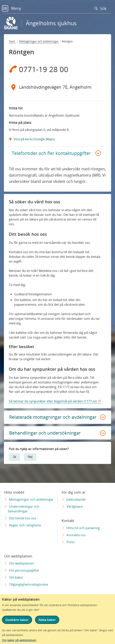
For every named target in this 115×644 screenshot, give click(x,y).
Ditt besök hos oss (23, 518)
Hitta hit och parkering (83, 528)
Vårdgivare (75, 506)
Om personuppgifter (24, 570)
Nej (30, 464)
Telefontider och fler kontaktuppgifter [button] (52, 153)
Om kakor (16, 577)
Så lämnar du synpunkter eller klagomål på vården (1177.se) (53, 402)
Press (71, 542)
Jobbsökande (76, 499)
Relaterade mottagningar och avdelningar (41, 421)
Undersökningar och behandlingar (24, 509)
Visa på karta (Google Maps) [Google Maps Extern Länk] (34, 139)
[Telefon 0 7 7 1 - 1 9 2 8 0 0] (58, 69)
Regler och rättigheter (25, 525)
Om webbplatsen (22, 563)
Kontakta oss (76, 535)
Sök (101, 8)
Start (12, 41)
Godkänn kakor (17, 620)
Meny (12, 8)
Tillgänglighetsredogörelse (29, 584)
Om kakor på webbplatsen (19, 640)
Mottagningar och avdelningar (39, 41)
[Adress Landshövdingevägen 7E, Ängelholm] (58, 87)
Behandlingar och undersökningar (47, 440)
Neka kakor (47, 620)
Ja (14, 464)
